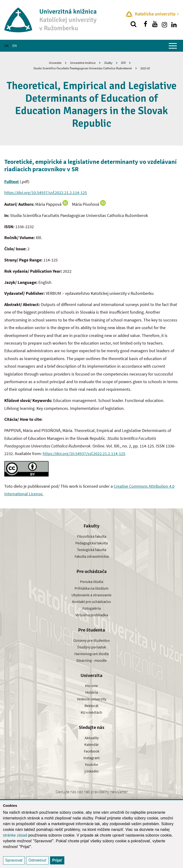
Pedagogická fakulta (91, 543)
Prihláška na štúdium (91, 588)
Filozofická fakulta (92, 536)
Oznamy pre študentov (91, 640)
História (92, 692)
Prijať (57, 860)
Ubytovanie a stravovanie (91, 595)
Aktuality (92, 738)
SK (6, 45)
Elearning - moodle (92, 660)
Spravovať (14, 860)
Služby (108, 63)
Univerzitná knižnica (83, 63)
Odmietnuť (37, 860)
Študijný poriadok (92, 647)
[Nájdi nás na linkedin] (174, 24)
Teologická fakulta (92, 550)
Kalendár (92, 744)
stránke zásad (15, 835)
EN (15, 45)
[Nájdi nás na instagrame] (164, 24)
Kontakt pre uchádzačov (91, 602)
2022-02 (145, 68)
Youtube (91, 764)
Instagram (91, 758)
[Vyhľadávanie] (133, 24)
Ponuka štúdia (92, 582)
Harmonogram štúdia (91, 654)
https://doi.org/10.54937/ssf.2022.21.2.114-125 (46, 193)
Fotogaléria (92, 608)
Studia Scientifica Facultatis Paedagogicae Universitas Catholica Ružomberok (83, 68)
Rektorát (91, 706)
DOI (123, 63)
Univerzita (55, 63)
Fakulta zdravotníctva (92, 556)
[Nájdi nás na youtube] (155, 24)
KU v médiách (91, 712)
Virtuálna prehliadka (92, 615)
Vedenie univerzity (92, 699)
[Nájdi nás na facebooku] (145, 24)
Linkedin (92, 771)
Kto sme (91, 686)
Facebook (92, 751)
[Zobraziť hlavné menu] (173, 46)
